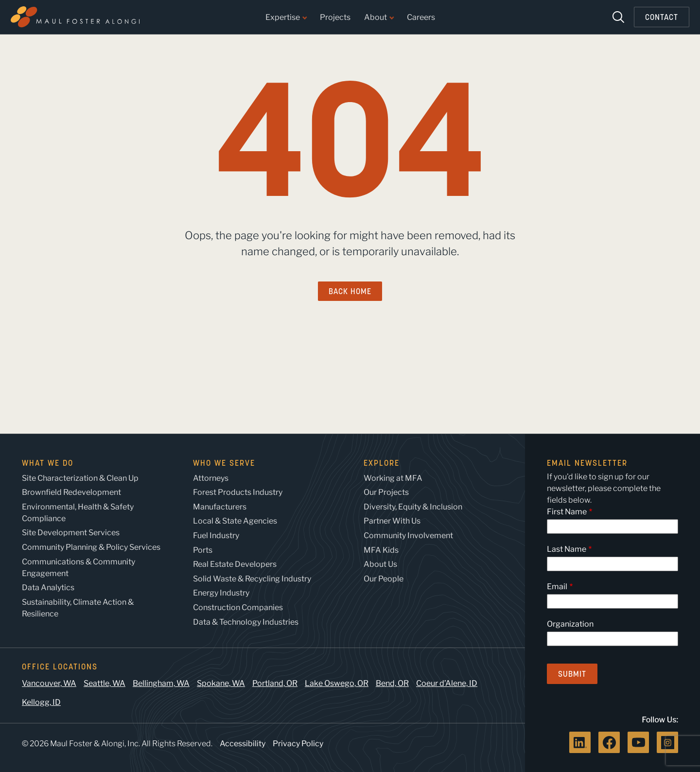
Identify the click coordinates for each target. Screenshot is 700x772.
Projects (335, 18)
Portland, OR (275, 683)
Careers (421, 18)
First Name (567, 512)
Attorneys (211, 478)
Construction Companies (238, 607)
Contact (662, 17)
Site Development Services (71, 533)
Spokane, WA (221, 683)
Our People (384, 579)
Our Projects (386, 492)
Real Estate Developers (235, 564)
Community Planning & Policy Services (91, 547)
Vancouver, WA (49, 683)
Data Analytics (48, 588)
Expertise (286, 18)
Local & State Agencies (235, 521)
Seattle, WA (105, 683)
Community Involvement (408, 535)
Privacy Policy (298, 744)
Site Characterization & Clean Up (80, 478)
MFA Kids (381, 550)
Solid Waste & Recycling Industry (252, 579)
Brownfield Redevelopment (71, 492)
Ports (203, 550)
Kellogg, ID (41, 702)
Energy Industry (221, 593)
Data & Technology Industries (246, 622)
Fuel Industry (216, 535)
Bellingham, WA (161, 683)
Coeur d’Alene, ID (447, 683)
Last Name (567, 549)
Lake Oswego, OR (337, 683)
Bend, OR (392, 683)
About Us (380, 564)
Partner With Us (392, 521)
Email (557, 587)
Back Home (350, 291)
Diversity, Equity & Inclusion (413, 507)
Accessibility (243, 744)
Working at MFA (393, 478)
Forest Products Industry (238, 492)
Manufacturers (220, 507)
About (379, 18)
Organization (570, 624)
